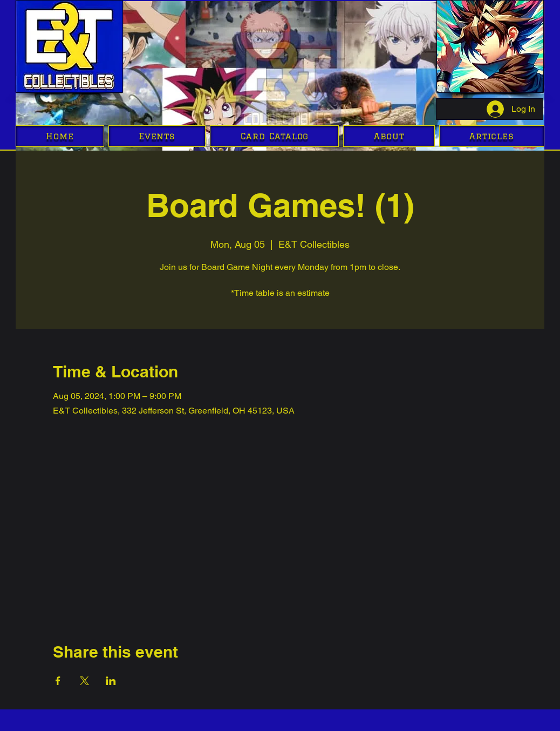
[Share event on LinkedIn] (111, 681)
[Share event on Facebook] (58, 681)
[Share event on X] (84, 681)
